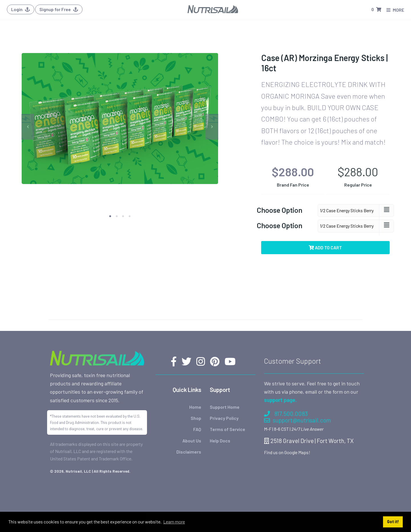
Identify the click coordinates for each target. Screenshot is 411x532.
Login (21, 9)
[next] (212, 127)
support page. (280, 400)
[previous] (28, 127)
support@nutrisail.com (298, 420)
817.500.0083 (286, 413)
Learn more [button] (174, 522)
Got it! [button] (393, 522)
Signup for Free (59, 9)
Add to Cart (325, 247)
